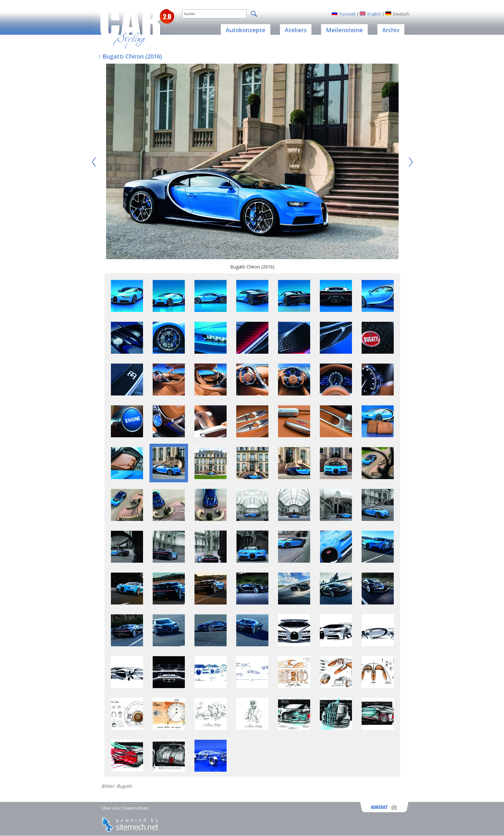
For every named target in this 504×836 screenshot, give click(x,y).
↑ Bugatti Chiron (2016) (130, 56)
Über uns (111, 808)
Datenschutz (136, 808)
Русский (347, 14)
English (374, 14)
